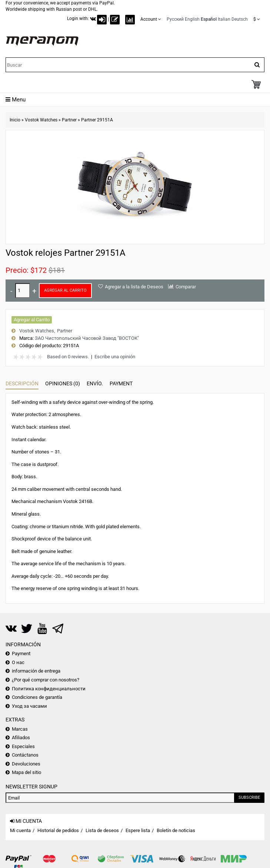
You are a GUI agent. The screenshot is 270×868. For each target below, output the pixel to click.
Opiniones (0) (63, 383)
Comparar (186, 287)
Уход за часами (29, 706)
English (192, 19)
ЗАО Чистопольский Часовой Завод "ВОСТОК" (87, 338)
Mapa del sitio (26, 772)
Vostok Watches (41, 120)
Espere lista (138, 830)
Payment (121, 383)
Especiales (23, 746)
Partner (69, 120)
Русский (175, 19)
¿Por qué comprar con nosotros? (46, 680)
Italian (224, 19)
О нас (18, 662)
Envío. (95, 383)
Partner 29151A (97, 120)
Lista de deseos (102, 830)
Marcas (20, 729)
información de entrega (36, 671)
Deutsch (240, 19)
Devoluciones (26, 764)
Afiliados (21, 738)
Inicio (15, 120)
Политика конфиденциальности (49, 689)
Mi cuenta (20, 830)
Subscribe (249, 797)
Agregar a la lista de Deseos (134, 287)
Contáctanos (25, 755)
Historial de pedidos (58, 830)
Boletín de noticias (176, 830)
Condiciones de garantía (37, 697)
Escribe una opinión (115, 357)
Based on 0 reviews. (68, 357)
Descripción (22, 383)
